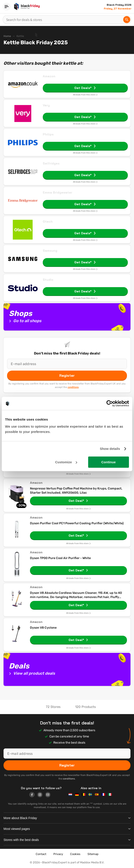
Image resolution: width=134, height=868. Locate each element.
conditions (73, 387)
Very (46, 105)
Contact (41, 854)
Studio (48, 280)
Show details (110, 449)
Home (7, 36)
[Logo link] (33, 795)
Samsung (50, 251)
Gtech (48, 222)
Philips (48, 134)
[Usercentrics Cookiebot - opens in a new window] (110, 403)
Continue (109, 462)
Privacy (58, 854)
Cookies (75, 854)
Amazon (49, 76)
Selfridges (51, 163)
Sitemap (93, 854)
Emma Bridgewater (58, 192)
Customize (66, 462)
